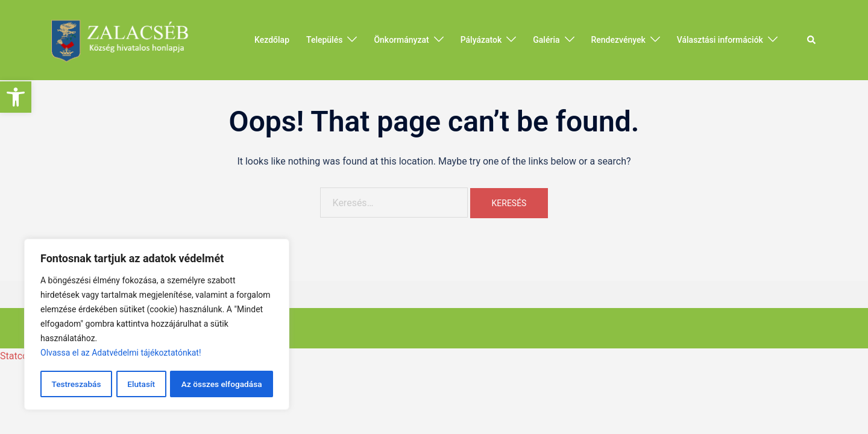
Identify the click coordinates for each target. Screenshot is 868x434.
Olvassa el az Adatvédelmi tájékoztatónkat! (121, 354)
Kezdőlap (272, 40)
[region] (157, 325)
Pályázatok (481, 40)
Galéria (546, 40)
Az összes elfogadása (222, 384)
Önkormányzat (401, 40)
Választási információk (720, 40)
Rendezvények (618, 40)
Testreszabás (76, 384)
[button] (16, 97)
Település (324, 40)
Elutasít (141, 384)
